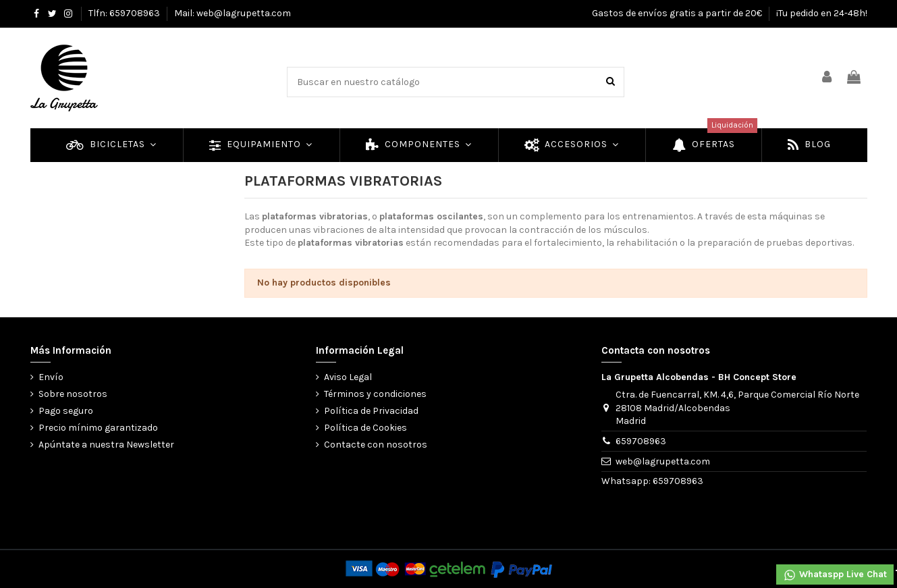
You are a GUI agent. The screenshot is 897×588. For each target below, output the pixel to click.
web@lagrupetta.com (663, 461)
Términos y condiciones (375, 394)
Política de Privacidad (371, 411)
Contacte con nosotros (376, 445)
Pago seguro (66, 411)
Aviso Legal (348, 377)
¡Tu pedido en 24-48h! (822, 13)
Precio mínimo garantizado (98, 428)
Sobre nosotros (73, 394)
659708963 (641, 441)
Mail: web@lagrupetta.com (233, 13)
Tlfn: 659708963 (125, 13)
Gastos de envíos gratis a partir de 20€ (678, 13)
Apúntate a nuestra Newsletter (106, 445)
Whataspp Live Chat (835, 575)
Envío (51, 377)
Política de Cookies (365, 428)
